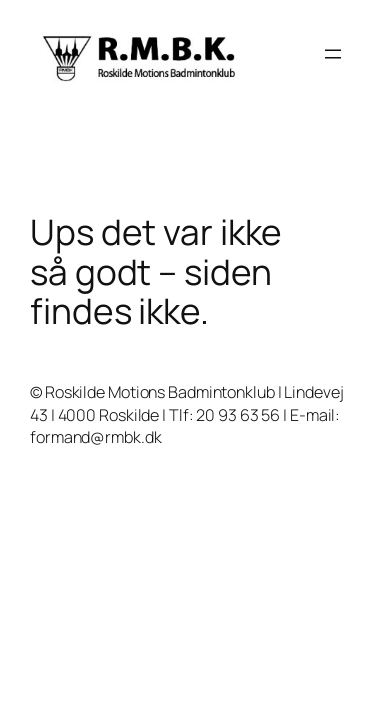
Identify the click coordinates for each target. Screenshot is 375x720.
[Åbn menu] (333, 54)
